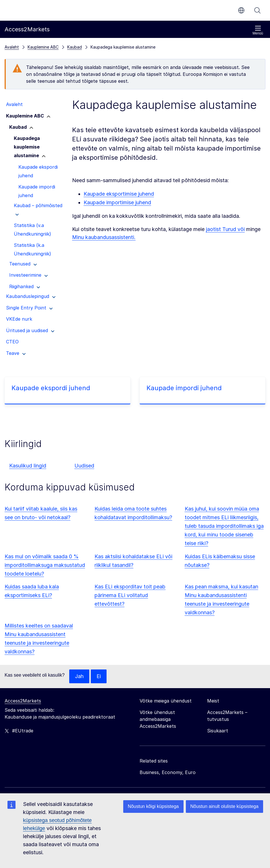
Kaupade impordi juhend (184, 388)
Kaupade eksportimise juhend (119, 194)
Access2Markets (23, 701)
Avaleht (12, 47)
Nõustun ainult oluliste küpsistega (224, 806)
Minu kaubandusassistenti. (104, 237)
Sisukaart (218, 731)
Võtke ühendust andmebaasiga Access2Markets (158, 719)
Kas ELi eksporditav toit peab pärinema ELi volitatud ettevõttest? (130, 595)
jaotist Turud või (225, 229)
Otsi (257, 10)
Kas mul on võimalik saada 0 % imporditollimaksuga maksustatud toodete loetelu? (45, 565)
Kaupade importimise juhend (117, 202)
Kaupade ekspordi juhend (51, 388)
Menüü (258, 30)
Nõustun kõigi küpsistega (153, 806)
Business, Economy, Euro (168, 772)
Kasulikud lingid (28, 466)
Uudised (84, 466)
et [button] (241, 10)
